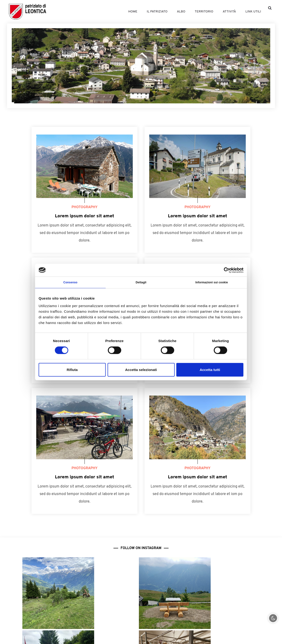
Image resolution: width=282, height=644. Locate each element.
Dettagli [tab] (141, 283)
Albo (172, 12)
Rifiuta (72, 371)
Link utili (251, 12)
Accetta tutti (210, 371)
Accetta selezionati (141, 371)
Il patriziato (145, 12)
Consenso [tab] (70, 283)
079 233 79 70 (236, 621)
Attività (225, 12)
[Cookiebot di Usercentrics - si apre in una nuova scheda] (223, 269)
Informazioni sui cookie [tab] (212, 283)
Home (119, 12)
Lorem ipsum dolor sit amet (84, 216)
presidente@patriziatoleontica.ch (223, 636)
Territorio (197, 12)
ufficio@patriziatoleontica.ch (61, 636)
